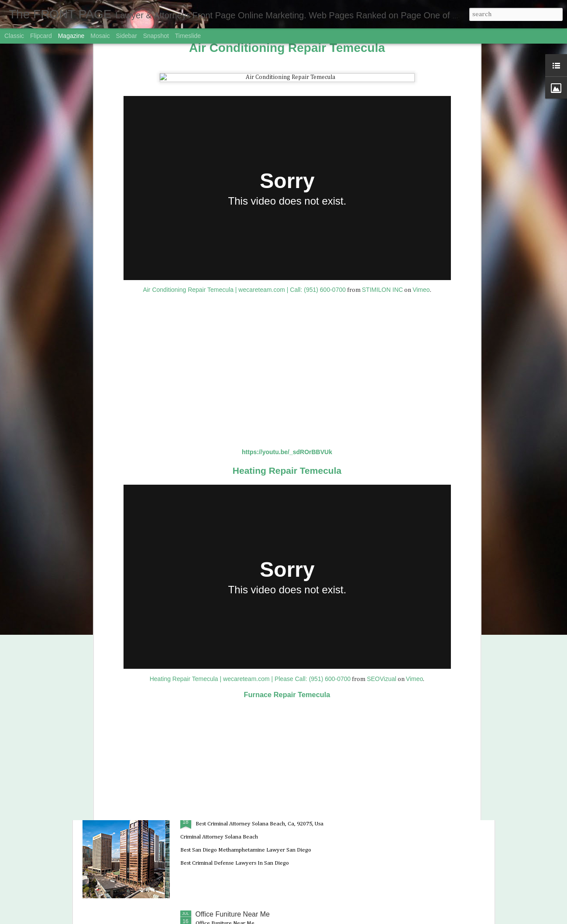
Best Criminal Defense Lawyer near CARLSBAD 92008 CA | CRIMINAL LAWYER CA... (270, 719)
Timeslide (188, 36)
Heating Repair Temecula (287, 283)
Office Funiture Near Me (233, 914)
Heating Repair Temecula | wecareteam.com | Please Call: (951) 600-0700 (250, 491)
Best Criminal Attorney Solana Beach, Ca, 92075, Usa (279, 815)
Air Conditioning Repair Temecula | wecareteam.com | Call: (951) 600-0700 (244, 103)
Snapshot (156, 36)
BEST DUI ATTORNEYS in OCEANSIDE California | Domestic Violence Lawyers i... (276, 620)
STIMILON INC (382, 103)
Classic (14, 36)
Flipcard (41, 36)
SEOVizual (381, 491)
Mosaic (100, 36)
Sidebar (127, 36)
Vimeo (421, 103)
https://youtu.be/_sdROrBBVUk (287, 265)
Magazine (71, 36)
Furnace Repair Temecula (287, 507)
